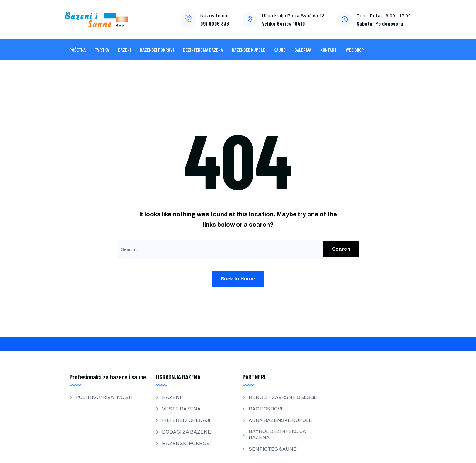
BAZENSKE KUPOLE (248, 50)
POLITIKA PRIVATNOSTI (104, 397)
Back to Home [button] (238, 279)
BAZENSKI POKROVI (157, 50)
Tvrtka (102, 50)
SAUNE (280, 50)
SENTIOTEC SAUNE (273, 449)
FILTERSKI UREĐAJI (186, 420)
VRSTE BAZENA (181, 409)
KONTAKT (328, 50)
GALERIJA (303, 50)
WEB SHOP (355, 50)
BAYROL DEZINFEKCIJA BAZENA (277, 434)
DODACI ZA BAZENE (187, 432)
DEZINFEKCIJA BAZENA (203, 50)
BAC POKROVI (265, 409)
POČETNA (78, 50)
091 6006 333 (215, 23)
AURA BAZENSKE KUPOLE (280, 420)
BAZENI (124, 50)
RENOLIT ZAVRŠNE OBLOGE (283, 397)
